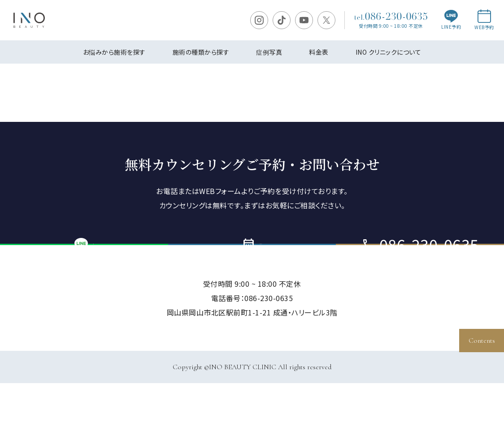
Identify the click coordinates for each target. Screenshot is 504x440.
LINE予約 (451, 20)
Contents (482, 341)
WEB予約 (484, 20)
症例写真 (269, 52)
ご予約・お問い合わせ (252, 273)
